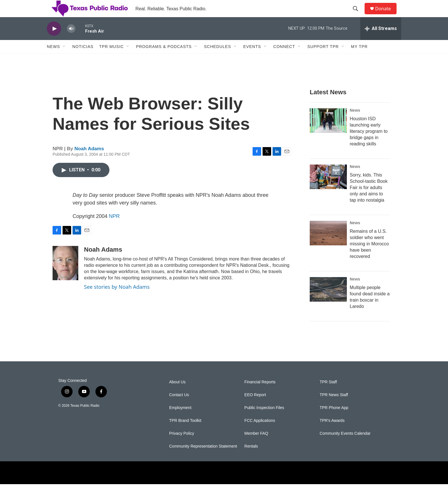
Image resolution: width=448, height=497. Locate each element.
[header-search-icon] (358, 15)
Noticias (83, 59)
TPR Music (111, 59)
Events (252, 59)
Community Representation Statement (203, 459)
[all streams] (381, 41)
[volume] (71, 42)
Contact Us (179, 408)
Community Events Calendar (345, 446)
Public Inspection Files (264, 421)
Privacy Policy (182, 446)
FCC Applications (260, 433)
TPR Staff (328, 395)
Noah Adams (89, 162)
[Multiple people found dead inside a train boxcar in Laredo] (328, 302)
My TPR (359, 59)
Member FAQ (256, 446)
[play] (54, 42)
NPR (114, 229)
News (53, 59)
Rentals (251, 459)
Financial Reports (260, 395)
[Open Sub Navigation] (64, 59)
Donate (387, 15)
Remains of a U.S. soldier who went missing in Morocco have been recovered (369, 257)
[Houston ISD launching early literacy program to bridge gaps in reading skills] (328, 133)
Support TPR (323, 59)
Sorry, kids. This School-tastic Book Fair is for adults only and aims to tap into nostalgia (369, 200)
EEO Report (255, 408)
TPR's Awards (332, 433)
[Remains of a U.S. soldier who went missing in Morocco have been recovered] (328, 246)
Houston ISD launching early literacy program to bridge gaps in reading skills (369, 144)
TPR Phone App (334, 421)
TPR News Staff (334, 408)
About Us (177, 395)
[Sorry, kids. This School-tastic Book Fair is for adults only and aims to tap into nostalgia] (328, 190)
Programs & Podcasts (164, 59)
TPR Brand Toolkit (185, 433)
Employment (180, 421)
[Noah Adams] (65, 276)
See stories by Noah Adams (117, 300)
